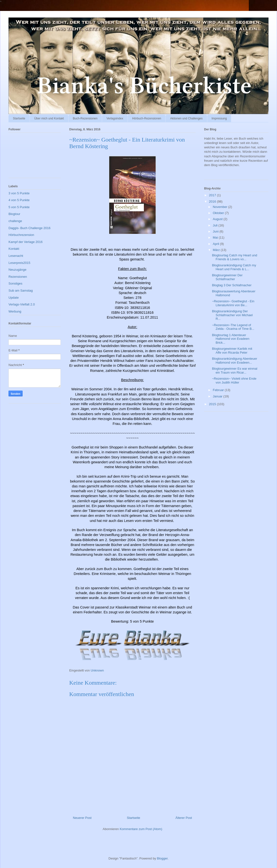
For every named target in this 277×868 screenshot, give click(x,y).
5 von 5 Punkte (19, 207)
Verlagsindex (115, 118)
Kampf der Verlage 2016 (26, 242)
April (216, 244)
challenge (15, 221)
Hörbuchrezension (21, 235)
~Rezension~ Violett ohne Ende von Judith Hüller (234, 380)
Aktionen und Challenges (186, 118)
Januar (218, 396)
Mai (216, 237)
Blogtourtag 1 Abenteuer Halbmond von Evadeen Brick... (231, 339)
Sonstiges (15, 283)
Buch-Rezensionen (85, 118)
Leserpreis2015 (19, 263)
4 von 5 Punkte (19, 200)
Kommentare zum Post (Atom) (141, 829)
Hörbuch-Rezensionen (147, 118)
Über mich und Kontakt (49, 118)
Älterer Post (184, 818)
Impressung (219, 118)
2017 (213, 195)
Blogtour (14, 214)
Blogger (162, 858)
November (221, 207)
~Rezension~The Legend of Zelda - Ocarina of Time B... (233, 327)
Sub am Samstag (21, 291)
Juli (216, 225)
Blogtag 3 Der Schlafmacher (232, 285)
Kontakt (14, 249)
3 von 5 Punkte (19, 193)
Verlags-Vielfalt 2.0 (22, 304)
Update (14, 298)
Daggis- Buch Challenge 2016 (30, 228)
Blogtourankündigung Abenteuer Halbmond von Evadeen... (234, 361)
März (217, 250)
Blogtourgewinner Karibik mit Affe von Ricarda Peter (232, 351)
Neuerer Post (82, 818)
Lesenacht (16, 256)
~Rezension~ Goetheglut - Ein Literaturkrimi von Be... (233, 303)
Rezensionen (18, 277)
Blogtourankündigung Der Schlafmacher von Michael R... (232, 315)
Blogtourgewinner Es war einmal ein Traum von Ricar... (234, 371)
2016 (213, 201)
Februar (219, 390)
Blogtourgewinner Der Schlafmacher (227, 277)
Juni (216, 231)
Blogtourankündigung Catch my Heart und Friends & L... (234, 267)
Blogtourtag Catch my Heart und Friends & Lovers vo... (234, 257)
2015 (213, 404)
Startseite (19, 118)
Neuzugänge (17, 270)
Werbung (15, 311)
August (218, 219)
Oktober (219, 213)
